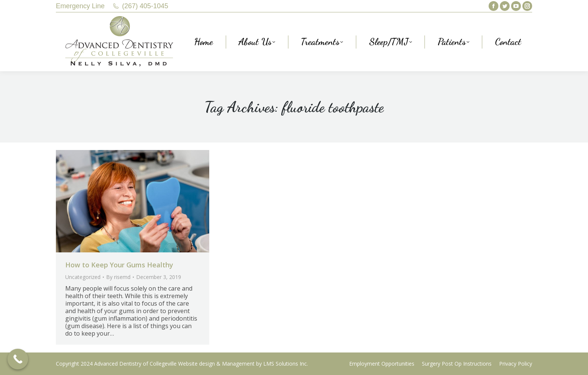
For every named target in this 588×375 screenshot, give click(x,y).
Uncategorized (83, 277)
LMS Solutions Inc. (286, 364)
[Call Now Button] (18, 359)
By (118, 277)
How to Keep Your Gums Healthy (119, 265)
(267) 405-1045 (145, 6)
